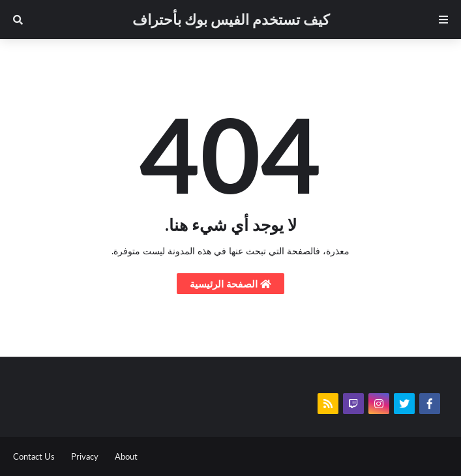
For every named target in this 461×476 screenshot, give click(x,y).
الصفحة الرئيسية (230, 284)
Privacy (85, 456)
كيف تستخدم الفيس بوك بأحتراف (231, 19)
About (126, 456)
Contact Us (34, 456)
